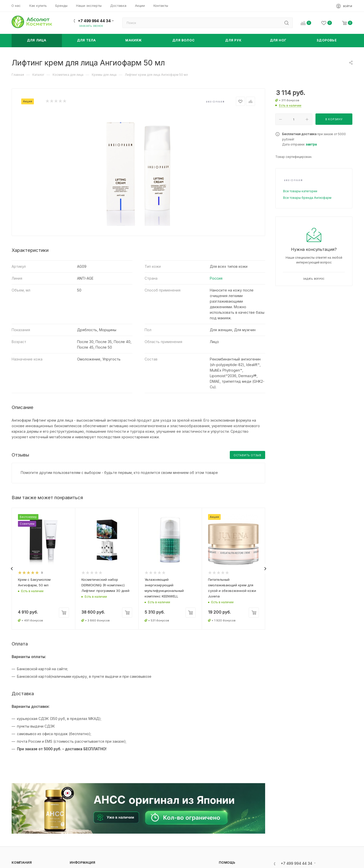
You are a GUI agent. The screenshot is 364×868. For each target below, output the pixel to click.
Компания (22, 863)
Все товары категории (300, 191)
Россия (216, 278)
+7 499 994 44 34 (94, 21)
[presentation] (12, 569)
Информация (83, 863)
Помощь (227, 863)
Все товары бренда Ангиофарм (307, 198)
